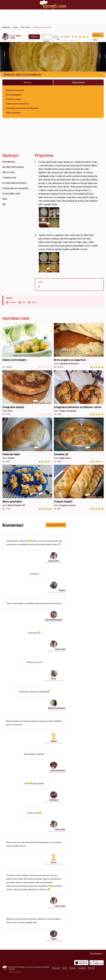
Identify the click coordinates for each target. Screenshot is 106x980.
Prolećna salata (13, 99)
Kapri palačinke (13, 113)
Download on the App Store (81, 963)
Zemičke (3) (79, 440)
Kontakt (12, 969)
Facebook (56, 968)
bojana (54, 741)
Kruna (54, 862)
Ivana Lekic (54, 561)
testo (34, 302)
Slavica (62, 590)
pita (23, 302)
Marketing (46, 967)
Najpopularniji (78, 82)
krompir (12, 302)
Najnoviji (28, 82)
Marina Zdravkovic (57, 708)
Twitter (65, 968)
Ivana (54, 679)
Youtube (73, 968)
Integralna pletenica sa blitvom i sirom (79, 393)
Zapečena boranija (15, 90)
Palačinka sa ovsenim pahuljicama (22, 108)
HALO (18, 972)
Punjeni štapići (79, 487)
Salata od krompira (27, 346)
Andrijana (54, 800)
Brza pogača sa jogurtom (79, 346)
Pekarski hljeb (27, 440)
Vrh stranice (96, 953)
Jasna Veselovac (58, 770)
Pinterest (92, 968)
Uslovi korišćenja (35, 967)
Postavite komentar (56, 525)
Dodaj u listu (97, 36)
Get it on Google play (97, 963)
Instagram (82, 968)
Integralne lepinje (27, 393)
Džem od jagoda (13, 95)
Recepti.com (53, 5)
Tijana (54, 939)
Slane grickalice (27, 487)
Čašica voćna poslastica (17, 104)
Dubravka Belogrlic (54, 620)
